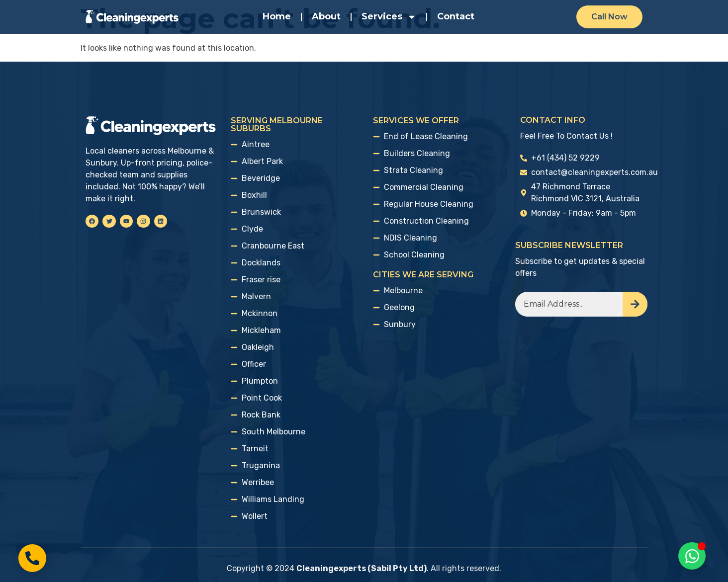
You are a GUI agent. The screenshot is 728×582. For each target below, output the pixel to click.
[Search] (635, 304)
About (326, 16)
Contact (456, 16)
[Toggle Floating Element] (692, 556)
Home (277, 16)
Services (389, 17)
